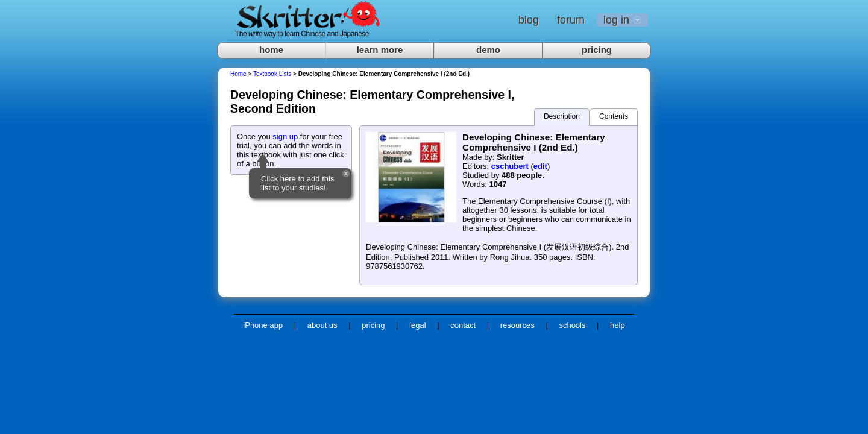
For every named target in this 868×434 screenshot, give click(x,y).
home (271, 50)
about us (322, 325)
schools (572, 325)
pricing (597, 50)
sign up (285, 137)
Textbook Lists (272, 74)
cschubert (510, 166)
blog (529, 20)
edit (540, 166)
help (618, 325)
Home (238, 74)
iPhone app (263, 325)
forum (571, 20)
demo (488, 50)
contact (463, 325)
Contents (614, 116)
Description (562, 116)
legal (417, 325)
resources (517, 325)
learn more (380, 50)
